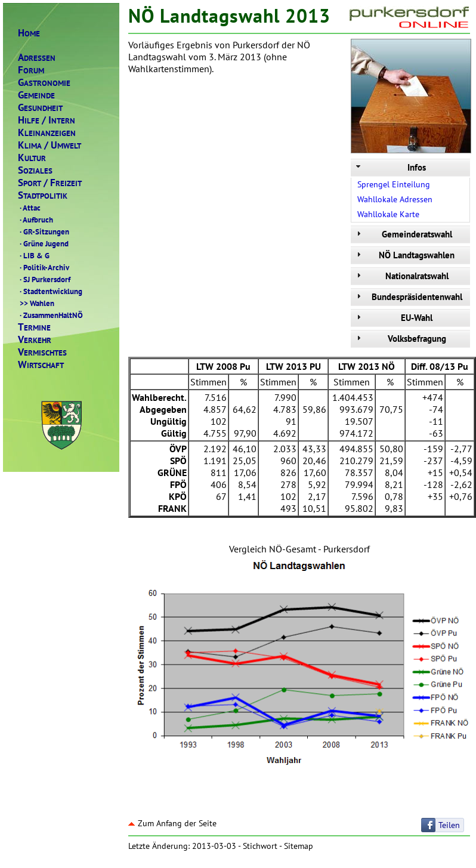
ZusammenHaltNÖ (50, 315)
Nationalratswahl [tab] (401, 276)
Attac (29, 208)
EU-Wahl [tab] (393, 318)
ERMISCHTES (42, 352)
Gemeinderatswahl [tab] (403, 234)
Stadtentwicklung (50, 291)
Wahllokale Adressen (395, 199)
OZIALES (35, 170)
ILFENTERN (47, 120)
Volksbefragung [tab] (400, 339)
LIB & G (34, 255)
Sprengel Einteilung (394, 184)
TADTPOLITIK (43, 195)
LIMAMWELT (50, 145)
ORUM (31, 70)
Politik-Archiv (44, 267)
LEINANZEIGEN (47, 133)
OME (29, 33)
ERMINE (34, 327)
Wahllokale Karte (388, 214)
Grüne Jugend (43, 243)
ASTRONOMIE (44, 83)
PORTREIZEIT (50, 183)
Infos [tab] (390, 167)
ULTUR (32, 158)
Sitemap (299, 846)
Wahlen (36, 303)
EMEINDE (36, 95)
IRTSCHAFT (41, 365)
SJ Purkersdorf (44, 279)
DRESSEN (37, 58)
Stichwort (260, 846)
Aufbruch (35, 220)
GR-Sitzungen (44, 231)
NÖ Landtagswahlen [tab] (404, 255)
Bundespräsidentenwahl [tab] (408, 297)
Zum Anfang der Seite (172, 823)
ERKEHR (35, 340)
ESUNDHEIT (40, 108)
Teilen (449, 825)
